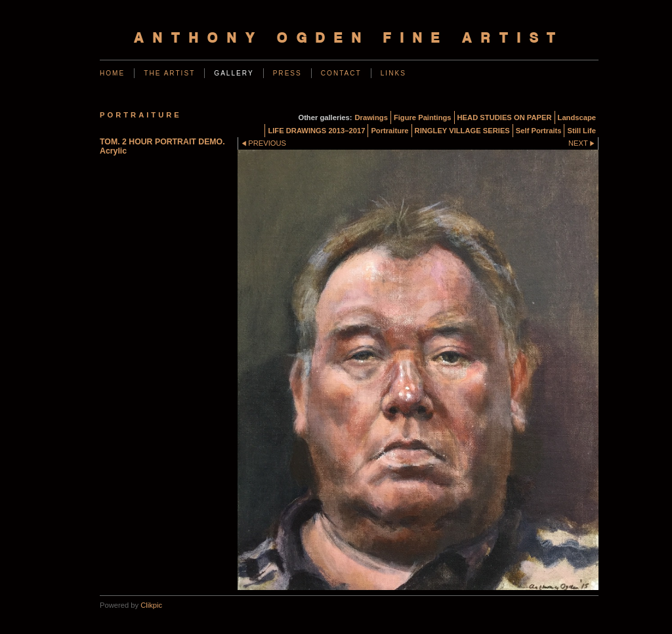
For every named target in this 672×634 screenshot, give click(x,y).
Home (112, 73)
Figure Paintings (423, 117)
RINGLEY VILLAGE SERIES (462, 131)
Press (287, 73)
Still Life (581, 131)
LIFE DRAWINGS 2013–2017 (316, 131)
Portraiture (389, 131)
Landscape (577, 117)
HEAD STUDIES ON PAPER (505, 117)
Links (393, 73)
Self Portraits (539, 131)
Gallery (234, 73)
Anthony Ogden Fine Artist (349, 39)
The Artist (169, 73)
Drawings (371, 117)
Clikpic (151, 605)
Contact (341, 73)
